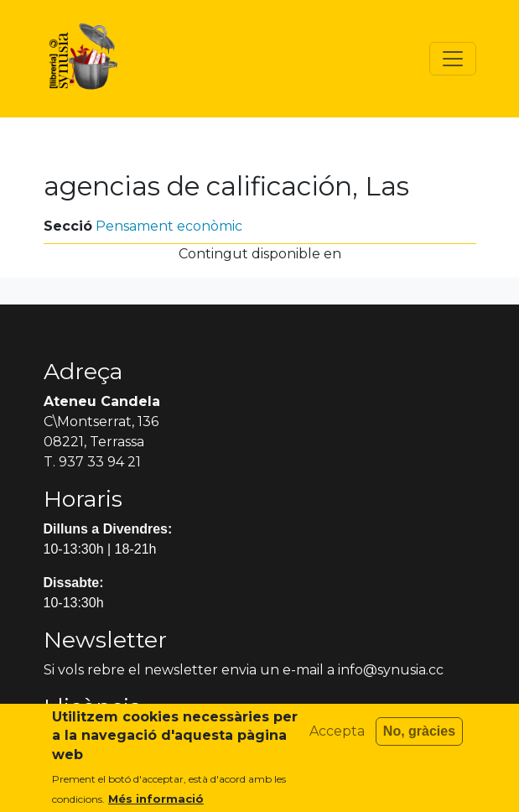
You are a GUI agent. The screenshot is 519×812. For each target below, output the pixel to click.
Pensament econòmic (169, 226)
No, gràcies (419, 739)
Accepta (337, 739)
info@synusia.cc (391, 670)
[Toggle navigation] (453, 59)
